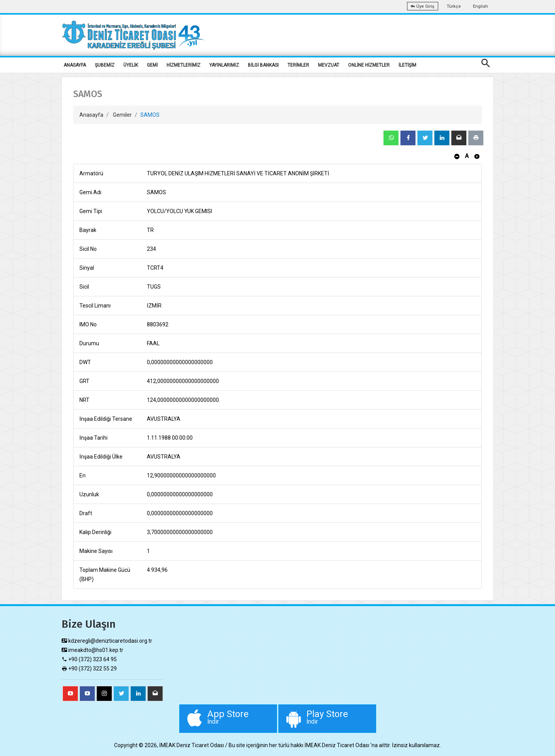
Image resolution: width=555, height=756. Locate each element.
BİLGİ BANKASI (263, 65)
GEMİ (152, 65)
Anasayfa (91, 115)
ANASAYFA (75, 65)
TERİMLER (298, 65)
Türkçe (454, 6)
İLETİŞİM (407, 65)
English (480, 6)
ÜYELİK (131, 65)
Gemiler (122, 115)
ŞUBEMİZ (105, 65)
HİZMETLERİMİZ (183, 65)
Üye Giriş (423, 6)
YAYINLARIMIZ (224, 65)
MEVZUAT (329, 65)
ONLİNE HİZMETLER (369, 65)
